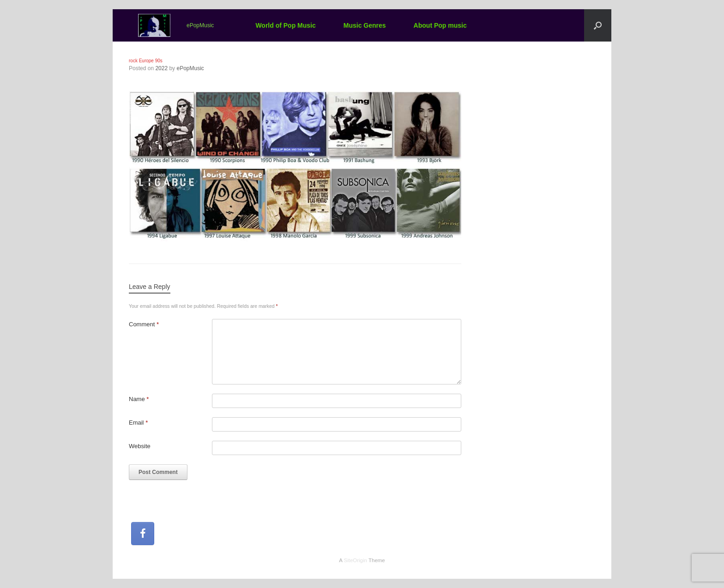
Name (139, 399)
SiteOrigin (355, 560)
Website (140, 446)
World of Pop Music (285, 25)
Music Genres (365, 25)
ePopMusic (190, 68)
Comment (144, 324)
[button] (598, 25)
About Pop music (440, 25)
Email (138, 423)
